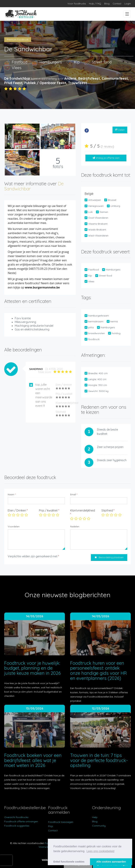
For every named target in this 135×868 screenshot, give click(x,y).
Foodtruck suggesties (17, 826)
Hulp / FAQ (95, 4)
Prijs (51, 826)
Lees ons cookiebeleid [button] (100, 851)
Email (74, 494)
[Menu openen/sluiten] (127, 14)
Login (128, 4)
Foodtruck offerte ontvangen (21, 821)
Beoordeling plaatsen (109, 557)
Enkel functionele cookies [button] (69, 862)
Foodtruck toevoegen (61, 822)
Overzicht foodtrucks (16, 817)
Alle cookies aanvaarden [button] (111, 862)
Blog (107, 4)
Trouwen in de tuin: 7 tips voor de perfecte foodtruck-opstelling (99, 760)
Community (99, 826)
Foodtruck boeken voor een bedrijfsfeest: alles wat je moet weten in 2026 (33, 760)
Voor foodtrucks (77, 4)
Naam (12, 494)
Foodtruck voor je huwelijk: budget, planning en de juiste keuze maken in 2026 (32, 668)
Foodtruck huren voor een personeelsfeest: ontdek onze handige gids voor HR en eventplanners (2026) (98, 671)
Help (95, 817)
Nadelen (75, 526)
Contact (117, 4)
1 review (107, 146)
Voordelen (14, 526)
